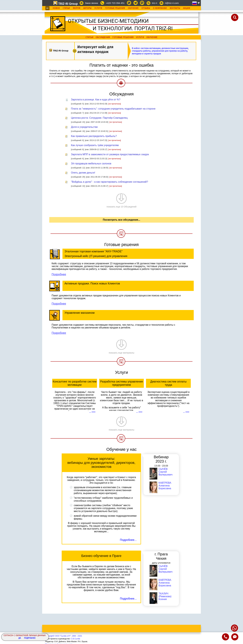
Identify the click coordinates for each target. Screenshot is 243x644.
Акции (187, 8)
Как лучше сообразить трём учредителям (95, 145)
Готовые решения (123, 37)
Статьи (66, 8)
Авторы (87, 8)
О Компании (160, 8)
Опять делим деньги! (83, 173)
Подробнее (30, 638)
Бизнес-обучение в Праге (101, 556)
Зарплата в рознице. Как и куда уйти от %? (96, 100)
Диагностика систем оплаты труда (168, 383)
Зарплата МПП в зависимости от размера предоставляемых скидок (110, 154)
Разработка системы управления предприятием (122, 383)
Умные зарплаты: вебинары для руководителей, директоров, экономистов (101, 463)
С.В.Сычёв (75, 639)
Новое (56, 8)
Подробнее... (128, 540)
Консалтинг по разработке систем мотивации (75, 383)
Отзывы (146, 8)
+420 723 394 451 (115, 3)
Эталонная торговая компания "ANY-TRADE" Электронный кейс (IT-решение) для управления (96, 254)
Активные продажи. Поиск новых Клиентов (92, 284)
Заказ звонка (91, 3)
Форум (77, 8)
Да (20, 638)
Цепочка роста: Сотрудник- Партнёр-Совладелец (99, 118)
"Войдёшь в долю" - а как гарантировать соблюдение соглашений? (109, 182)
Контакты (175, 8)
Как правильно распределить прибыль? (94, 136)
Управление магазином (80, 313)
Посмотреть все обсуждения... (121, 220)
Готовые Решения (115, 8)
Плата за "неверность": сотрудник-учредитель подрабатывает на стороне (113, 109)
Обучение (133, 8)
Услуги (98, 8)
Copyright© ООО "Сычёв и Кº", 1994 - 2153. (64, 636)
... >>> (92, 412)
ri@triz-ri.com (172, 3)
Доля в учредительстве (84, 127)
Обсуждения (103, 37)
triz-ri (154, 3)
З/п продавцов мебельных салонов (91, 164)
